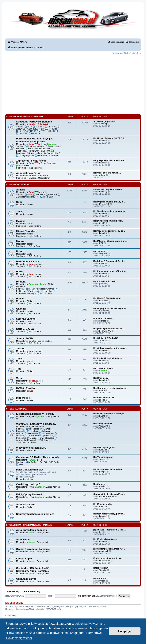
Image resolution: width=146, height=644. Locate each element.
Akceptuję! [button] (125, 631)
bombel (33, 124)
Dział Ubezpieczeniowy (30, 470)
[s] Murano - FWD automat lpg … (109, 530)
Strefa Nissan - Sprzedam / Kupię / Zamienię (29, 525)
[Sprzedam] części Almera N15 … (110, 549)
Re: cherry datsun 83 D (105, 398)
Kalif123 (103, 450)
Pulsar (20, 299)
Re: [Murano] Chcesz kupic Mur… (110, 241)
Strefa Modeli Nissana (19, 185)
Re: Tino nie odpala (103, 368)
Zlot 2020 (34, 133)
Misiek (30, 479)
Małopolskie (31, 433)
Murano (21, 241)
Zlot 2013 (32, 129)
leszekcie (104, 301)
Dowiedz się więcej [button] (19, 638)
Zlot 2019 (22, 133)
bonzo (32, 264)
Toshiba (103, 570)
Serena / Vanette (26, 319)
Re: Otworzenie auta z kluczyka (109, 414)
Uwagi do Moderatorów (38, 178)
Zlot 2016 (28, 131)
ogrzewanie (99, 251)
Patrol (20, 272)
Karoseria (39, 194)
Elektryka (51, 194)
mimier (30, 205)
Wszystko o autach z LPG (31, 448)
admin (102, 175)
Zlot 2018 (52, 131)
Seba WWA (43, 124)
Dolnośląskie (32, 429)
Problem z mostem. (103, 318)
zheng (102, 400)
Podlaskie (48, 436)
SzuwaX (103, 340)
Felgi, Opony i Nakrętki (30, 494)
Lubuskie (45, 431)
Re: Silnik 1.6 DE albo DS (106, 338)
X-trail (20, 378)
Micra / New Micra (27, 231)
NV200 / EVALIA (26, 388)
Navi (19, 464)
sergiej (44, 192)
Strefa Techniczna (16, 409)
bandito (103, 371)
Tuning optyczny (25, 155)
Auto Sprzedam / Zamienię (32, 530)
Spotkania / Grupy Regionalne (34, 122)
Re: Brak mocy (101, 378)
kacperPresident (107, 496)
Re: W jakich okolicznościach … (109, 469)
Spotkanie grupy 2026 (104, 121)
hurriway (103, 192)
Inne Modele (23, 398)
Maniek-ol (21, 286)
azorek (30, 244)
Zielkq (27, 166)
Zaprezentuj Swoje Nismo (31, 161)
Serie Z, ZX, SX (25, 329)
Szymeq (103, 124)
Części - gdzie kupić (28, 484)
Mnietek (103, 361)
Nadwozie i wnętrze (44, 289)
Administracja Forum (29, 173)
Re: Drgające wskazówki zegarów (110, 308)
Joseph (103, 459)
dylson (102, 581)
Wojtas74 (104, 426)
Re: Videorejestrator (103, 457)
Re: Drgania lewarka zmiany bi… (109, 202)
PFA (101, 243)
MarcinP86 (104, 204)
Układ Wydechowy (35, 146)
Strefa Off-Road (36, 151)
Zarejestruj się (31, 591)
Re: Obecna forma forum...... (107, 173)
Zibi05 (102, 223)
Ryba (44, 144)
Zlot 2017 (40, 131)
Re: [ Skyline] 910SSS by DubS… (110, 160)
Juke (19, 212)
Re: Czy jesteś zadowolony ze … (109, 231)
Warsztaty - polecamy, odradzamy (36, 424)
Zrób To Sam (46, 197)
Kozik (102, 263)
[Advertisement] (73, 84)
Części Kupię (24, 559)
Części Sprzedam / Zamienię (33, 549)
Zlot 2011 (51, 126)
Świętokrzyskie (46, 438)
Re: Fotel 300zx (101, 578)
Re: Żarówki (99, 484)
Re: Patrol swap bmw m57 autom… (111, 271)
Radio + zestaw (101, 568)
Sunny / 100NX (25, 338)
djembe (103, 321)
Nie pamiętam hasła (87, 596)
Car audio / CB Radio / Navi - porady (38, 457)
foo (101, 532)
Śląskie (32, 438)
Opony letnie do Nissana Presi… (109, 494)
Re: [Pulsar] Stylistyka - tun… (108, 298)
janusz (19, 166)
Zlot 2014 (44, 129)
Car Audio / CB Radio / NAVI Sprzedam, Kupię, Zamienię (33, 570)
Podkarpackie (33, 436)
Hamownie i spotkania (46, 155)
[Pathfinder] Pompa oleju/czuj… (109, 261)
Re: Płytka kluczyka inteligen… (109, 358)
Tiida (19, 359)
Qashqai (21, 309)
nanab (102, 416)
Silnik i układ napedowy (38, 149)
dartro (102, 390)
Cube (19, 202)
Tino (19, 369)
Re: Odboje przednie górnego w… (110, 348)
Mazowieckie (46, 433)
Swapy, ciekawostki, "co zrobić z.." (43, 153)
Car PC (42, 462)
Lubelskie (33, 431)
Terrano (21, 348)
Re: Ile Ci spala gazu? (104, 447)
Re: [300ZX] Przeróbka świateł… (109, 329)
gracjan (103, 472)
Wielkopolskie (46, 440)
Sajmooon (52, 144)
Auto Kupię (23, 540)
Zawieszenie (33, 291)
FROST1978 (105, 331)
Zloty (28, 126)
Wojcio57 (104, 253)
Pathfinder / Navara (28, 261)
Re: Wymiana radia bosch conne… (110, 211)
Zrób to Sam (33, 246)
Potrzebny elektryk (103, 424)
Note (19, 251)
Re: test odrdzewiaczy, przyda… (109, 514)
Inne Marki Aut (34, 168)
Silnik (28, 194)
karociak (103, 141)
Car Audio (31, 462)
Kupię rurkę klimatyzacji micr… (109, 558)
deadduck (104, 551)
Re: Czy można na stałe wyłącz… (110, 388)
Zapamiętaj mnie (108, 596)
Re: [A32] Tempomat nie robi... (108, 221)
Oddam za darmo (26, 579)
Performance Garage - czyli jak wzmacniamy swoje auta (34, 140)
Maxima (21, 221)
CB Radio (54, 462)
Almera (20, 190)
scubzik (49, 341)
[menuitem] (24, 42)
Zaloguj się (12, 591)
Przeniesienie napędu (36, 292)
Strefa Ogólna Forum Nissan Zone (25, 117)
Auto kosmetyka (26, 504)
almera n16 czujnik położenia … (109, 189)
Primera (21, 282)
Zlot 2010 (38, 126)
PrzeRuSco (105, 561)
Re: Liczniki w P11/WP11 (106, 281)
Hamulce (46, 291)
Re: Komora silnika (103, 504)
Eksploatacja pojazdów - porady (35, 414)
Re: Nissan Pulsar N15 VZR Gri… (110, 138)
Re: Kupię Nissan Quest (105, 539)
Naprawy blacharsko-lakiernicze (35, 514)
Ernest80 (103, 311)
